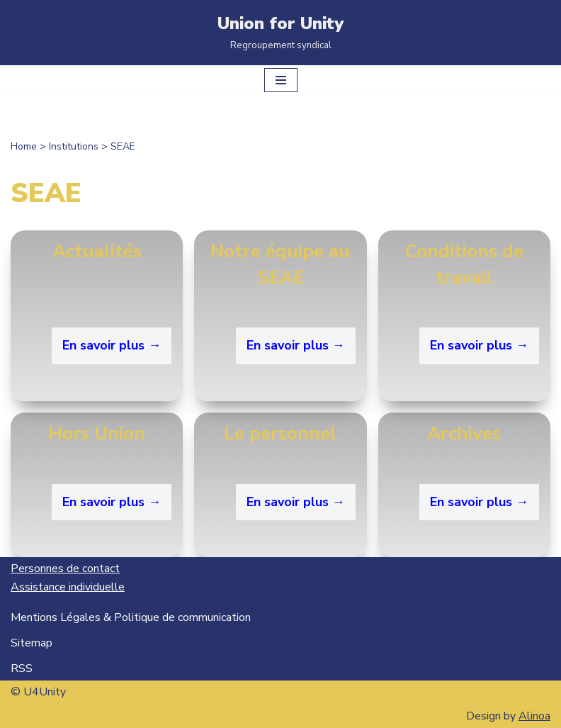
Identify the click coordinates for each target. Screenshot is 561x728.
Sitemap (32, 643)
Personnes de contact (65, 569)
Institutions (74, 146)
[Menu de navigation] (281, 80)
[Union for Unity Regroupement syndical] (280, 33)
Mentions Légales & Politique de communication (131, 617)
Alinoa (534, 716)
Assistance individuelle (68, 587)
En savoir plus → (112, 345)
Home (24, 146)
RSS (22, 668)
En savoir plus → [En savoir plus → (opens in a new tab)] (479, 502)
